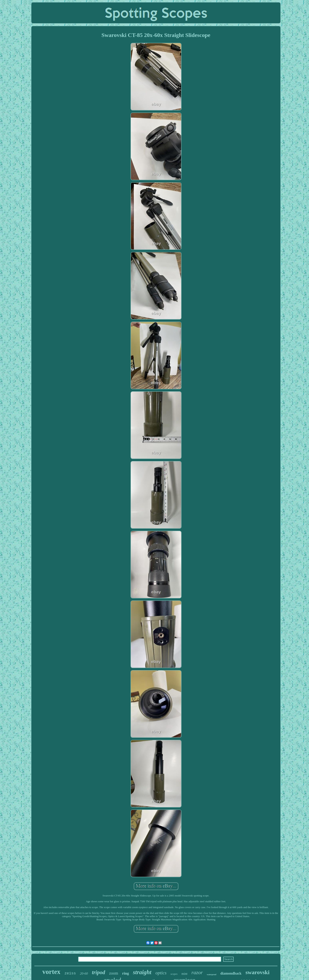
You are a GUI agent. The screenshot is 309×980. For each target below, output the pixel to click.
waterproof (212, 974)
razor (197, 972)
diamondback (231, 973)
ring (126, 973)
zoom (114, 973)
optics (161, 973)
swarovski (257, 972)
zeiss (70, 973)
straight (142, 972)
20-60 (84, 973)
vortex (51, 972)
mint (184, 974)
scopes (174, 974)
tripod (99, 972)
